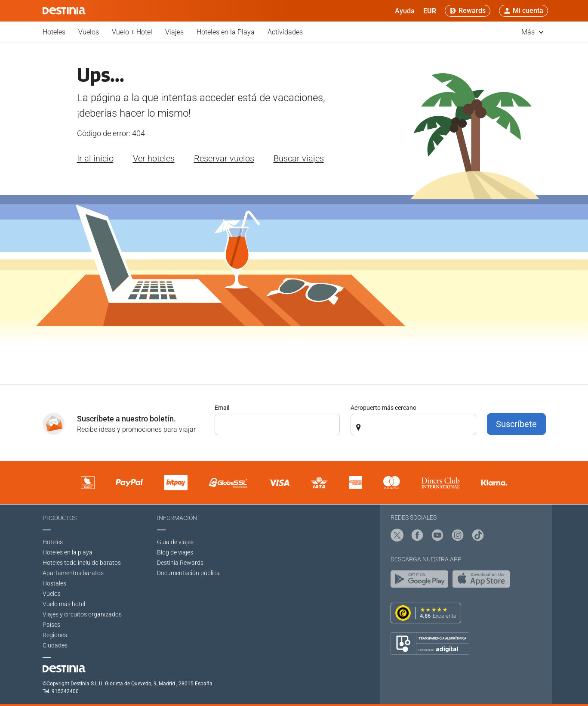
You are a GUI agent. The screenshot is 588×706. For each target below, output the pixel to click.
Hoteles (54, 32)
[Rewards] (468, 11)
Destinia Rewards (180, 563)
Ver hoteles (154, 158)
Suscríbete (516, 424)
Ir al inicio (95, 158)
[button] (430, 11)
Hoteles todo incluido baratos (82, 563)
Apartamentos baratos (73, 573)
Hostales (54, 583)
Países (51, 625)
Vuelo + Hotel (132, 32)
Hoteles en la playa (68, 552)
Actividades (285, 32)
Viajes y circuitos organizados (82, 614)
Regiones (55, 635)
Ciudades (55, 645)
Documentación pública (188, 573)
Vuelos (89, 32)
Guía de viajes (175, 542)
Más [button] (533, 32)
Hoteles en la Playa (226, 32)
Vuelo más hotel (64, 604)
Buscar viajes (299, 158)
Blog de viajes (175, 552)
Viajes (174, 32)
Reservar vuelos (224, 158)
